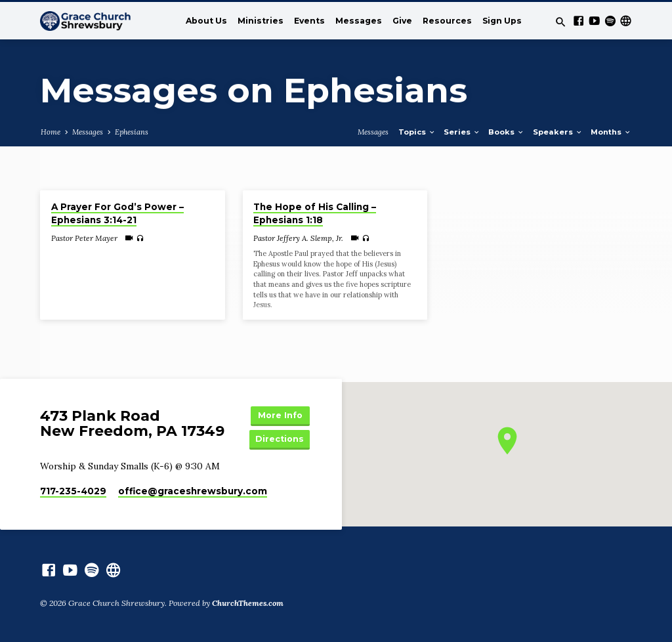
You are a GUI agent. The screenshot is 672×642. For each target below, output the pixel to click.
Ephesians (132, 132)
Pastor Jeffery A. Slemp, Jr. (298, 238)
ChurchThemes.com (248, 603)
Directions (280, 439)
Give (402, 21)
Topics (417, 132)
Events (309, 21)
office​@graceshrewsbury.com (193, 491)
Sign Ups (502, 21)
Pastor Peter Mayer (84, 238)
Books (506, 132)
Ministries (261, 21)
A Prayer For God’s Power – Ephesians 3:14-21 (117, 214)
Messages (359, 21)
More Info (280, 415)
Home (51, 132)
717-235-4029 (73, 491)
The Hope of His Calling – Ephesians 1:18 (315, 214)
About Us (206, 21)
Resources (447, 21)
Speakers (558, 132)
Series (462, 132)
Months (611, 132)
